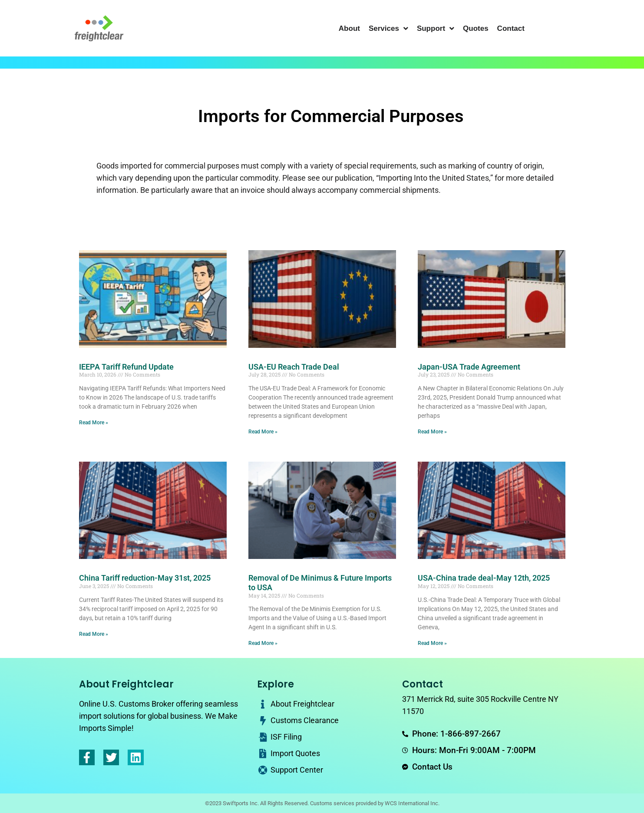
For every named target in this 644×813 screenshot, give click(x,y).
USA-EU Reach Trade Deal (294, 367)
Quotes (476, 28)
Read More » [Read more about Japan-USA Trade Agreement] (432, 432)
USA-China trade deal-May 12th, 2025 (484, 578)
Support (436, 28)
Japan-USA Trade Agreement (469, 367)
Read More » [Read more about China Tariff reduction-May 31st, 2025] (94, 634)
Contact (511, 28)
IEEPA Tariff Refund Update (126, 367)
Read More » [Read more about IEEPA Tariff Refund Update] (94, 423)
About (349, 28)
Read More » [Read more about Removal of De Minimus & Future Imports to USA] (263, 643)
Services (388, 28)
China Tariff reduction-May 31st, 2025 (145, 578)
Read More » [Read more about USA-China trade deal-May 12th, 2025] (432, 643)
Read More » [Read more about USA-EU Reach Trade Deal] (263, 432)
